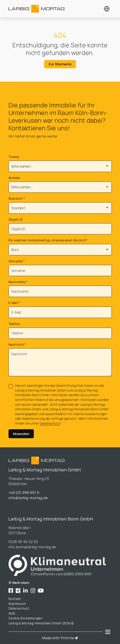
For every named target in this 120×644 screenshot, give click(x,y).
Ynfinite (67, 638)
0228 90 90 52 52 (23, 542)
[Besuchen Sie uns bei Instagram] (33, 591)
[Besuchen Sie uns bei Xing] (18, 591)
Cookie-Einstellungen (26, 618)
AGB (12, 613)
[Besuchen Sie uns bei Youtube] (41, 591)
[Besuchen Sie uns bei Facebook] (11, 591)
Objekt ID (16, 219)
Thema (14, 157)
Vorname (17, 261)
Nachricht (17, 344)
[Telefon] (60, 333)
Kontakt (15, 599)
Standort (17, 198)
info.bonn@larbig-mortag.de (32, 547)
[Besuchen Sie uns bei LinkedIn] (26, 591)
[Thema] (60, 166)
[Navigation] (108, 632)
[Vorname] (60, 271)
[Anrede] (60, 187)
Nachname (18, 282)
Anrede (14, 178)
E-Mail (14, 303)
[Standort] (60, 208)
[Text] (60, 362)
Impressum (17, 604)
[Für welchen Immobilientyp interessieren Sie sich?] (60, 250)
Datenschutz (50, 423)
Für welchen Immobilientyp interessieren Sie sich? (48, 240)
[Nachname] (60, 291)
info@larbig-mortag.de (28, 498)
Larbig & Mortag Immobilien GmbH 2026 (41, 623)
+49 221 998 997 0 (24, 493)
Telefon (15, 324)
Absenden (21, 434)
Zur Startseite (60, 64)
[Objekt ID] (60, 229)
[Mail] (60, 312)
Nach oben (19, 583)
